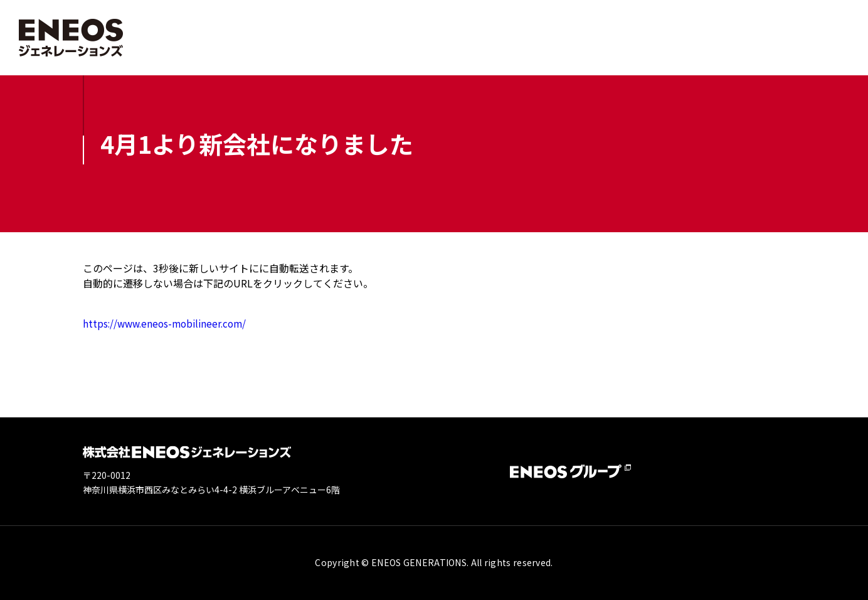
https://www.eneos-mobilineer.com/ (168, 323)
